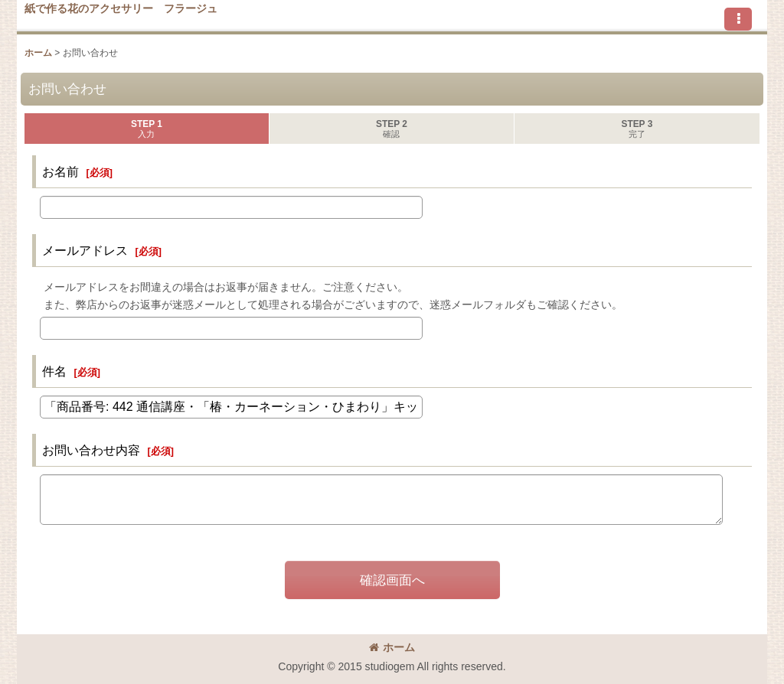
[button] (738, 19)
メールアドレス (85, 250)
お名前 (60, 171)
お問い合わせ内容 (91, 450)
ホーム (392, 647)
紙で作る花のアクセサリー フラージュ (121, 8)
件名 (54, 371)
